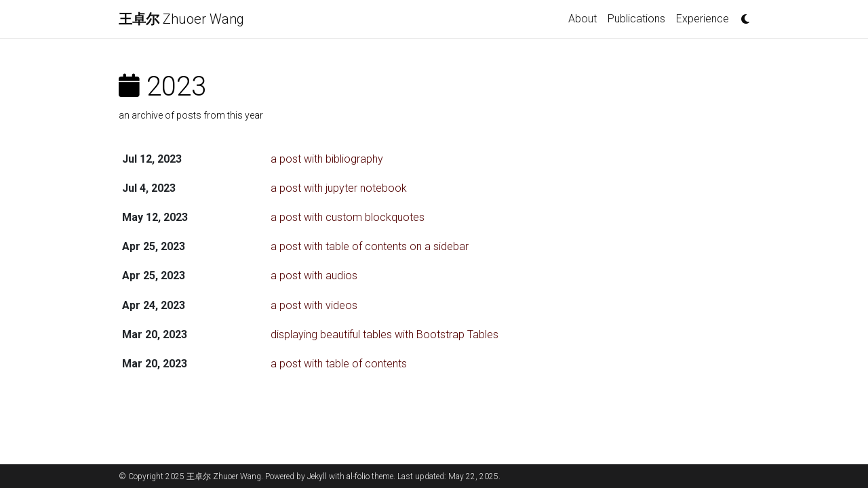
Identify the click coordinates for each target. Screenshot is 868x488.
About (583, 19)
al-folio (358, 476)
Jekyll (317, 476)
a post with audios (314, 276)
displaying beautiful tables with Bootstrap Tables (384, 334)
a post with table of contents (339, 364)
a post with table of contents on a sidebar (370, 246)
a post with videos (314, 305)
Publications (636, 19)
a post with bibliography (327, 159)
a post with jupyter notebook (339, 188)
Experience (703, 19)
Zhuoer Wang (181, 19)
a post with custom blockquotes (348, 217)
